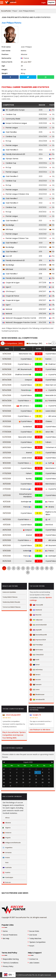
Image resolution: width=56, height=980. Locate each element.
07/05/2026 (7, 364)
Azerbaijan (26, 502)
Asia (6, 863)
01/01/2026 (7, 442)
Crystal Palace (26, 359)
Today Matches (35, 938)
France (50, 502)
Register (51, 2)
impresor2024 (38, 640)
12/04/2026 (7, 395)
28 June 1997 (26, 62)
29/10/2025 (7, 530)
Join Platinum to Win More (40, 730)
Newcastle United (25, 437)
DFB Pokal (8, 229)
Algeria (7, 828)
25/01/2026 (7, 421)
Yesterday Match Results (11, 602)
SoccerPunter (6, 11)
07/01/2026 (7, 432)
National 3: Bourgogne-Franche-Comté (19, 318)
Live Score (33, 935)
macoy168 (36, 605)
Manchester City (25, 354)
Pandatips (36, 645)
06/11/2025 (7, 519)
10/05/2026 (7, 359)
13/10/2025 (7, 551)
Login (44, 3)
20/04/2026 (7, 385)
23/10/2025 (7, 540)
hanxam (36, 685)
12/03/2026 (7, 416)
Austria (6, 872)
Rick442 (36, 615)
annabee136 (37, 700)
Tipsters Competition (37, 942)
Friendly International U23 (14, 154)
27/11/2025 (7, 489)
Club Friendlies (10, 132)
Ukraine (50, 507)
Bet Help (6, 938)
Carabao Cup (9, 114)
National (7, 309)
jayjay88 (36, 630)
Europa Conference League (15, 123)
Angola (7, 838)
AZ (48, 519)
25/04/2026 (7, 380)
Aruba (6, 858)
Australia (7, 867)
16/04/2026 (7, 390)
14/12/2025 (7, 468)
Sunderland (27, 427)
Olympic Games (11, 159)
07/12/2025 (7, 473)
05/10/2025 (7, 561)
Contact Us (34, 959)
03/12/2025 (7, 479)
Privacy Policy (8, 966)
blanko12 (36, 610)
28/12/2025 (7, 447)
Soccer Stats (34, 931)
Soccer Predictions (10, 935)
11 (51, 568)
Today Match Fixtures (10, 597)
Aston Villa (49, 432)
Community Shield (11, 119)
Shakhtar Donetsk (23, 375)
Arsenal (29, 453)
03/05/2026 (7, 369)
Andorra (7, 833)
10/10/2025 (7, 556)
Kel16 (34, 660)
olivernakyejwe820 (12, 715)
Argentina (7, 848)
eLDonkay (36, 670)
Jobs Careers (34, 963)
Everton (48, 359)
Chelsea (49, 421)
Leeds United (27, 458)
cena (35, 690)
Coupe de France (11, 296)
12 (28, 572)
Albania (7, 823)
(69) (34, 343)
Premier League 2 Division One (16, 194)
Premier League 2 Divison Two (16, 238)
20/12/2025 (7, 458)
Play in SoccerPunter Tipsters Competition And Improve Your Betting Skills (14, 735)
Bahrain (7, 882)
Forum (32, 946)
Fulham (48, 442)
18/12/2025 (7, 463)
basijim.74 (35, 715)
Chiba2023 (37, 655)
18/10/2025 (7, 545)
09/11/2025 (7, 513)
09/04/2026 (7, 401)
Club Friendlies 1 (10, 198)
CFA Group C (9, 291)
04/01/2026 (7, 437)
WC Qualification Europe (14, 110)
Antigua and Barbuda (12, 843)
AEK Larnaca (24, 406)
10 (47, 568)
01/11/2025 (7, 525)
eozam (35, 680)
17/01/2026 (7, 427)
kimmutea (36, 650)
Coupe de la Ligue (11, 283)
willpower (36, 620)
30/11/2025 (7, 484)
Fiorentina (26, 390)
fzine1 (35, 665)
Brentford (49, 525)
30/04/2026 (7, 375)
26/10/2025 (7, 535)
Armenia (7, 853)
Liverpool (28, 380)
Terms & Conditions (11, 963)
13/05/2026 (7, 354)
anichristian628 (38, 625)
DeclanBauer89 (38, 635)
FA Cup (7, 141)
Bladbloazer (37, 695)
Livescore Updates (9, 592)
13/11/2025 (7, 507)
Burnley (29, 479)
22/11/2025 (7, 495)
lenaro (35, 675)
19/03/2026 (7, 406)
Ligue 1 (7, 305)
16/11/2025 (7, 502)
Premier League (10, 128)
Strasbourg (26, 489)
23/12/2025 (7, 453)
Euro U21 (7, 256)
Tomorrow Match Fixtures (12, 607)
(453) (12, 343)
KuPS (50, 463)
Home (5, 931)
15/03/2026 (7, 411)
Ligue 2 (7, 287)
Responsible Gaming (11, 959)
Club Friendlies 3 (10, 150)
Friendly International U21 (14, 260)
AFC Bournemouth (25, 369)
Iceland (27, 551)
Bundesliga (8, 225)
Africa (6, 818)
